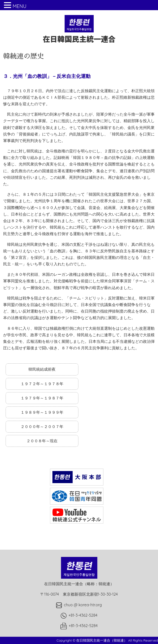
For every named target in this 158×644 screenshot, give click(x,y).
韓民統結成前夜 (42, 369)
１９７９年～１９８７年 (42, 398)
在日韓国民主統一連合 (79, 34)
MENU (20, 6)
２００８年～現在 (42, 441)
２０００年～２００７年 (42, 427)
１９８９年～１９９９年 (42, 412)
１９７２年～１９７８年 (42, 384)
